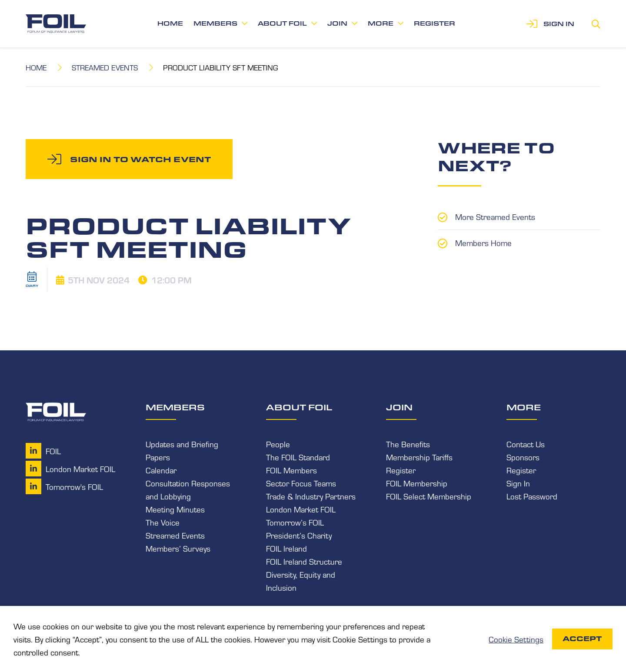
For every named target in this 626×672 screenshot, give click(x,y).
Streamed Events (105, 67)
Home (170, 23)
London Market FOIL (301, 509)
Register (435, 23)
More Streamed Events (495, 216)
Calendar (161, 470)
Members (215, 23)
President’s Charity (299, 535)
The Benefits (408, 444)
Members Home (483, 243)
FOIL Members (291, 470)
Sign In (518, 483)
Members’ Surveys (178, 548)
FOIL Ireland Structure (304, 561)
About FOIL (282, 23)
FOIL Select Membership (429, 496)
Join (337, 23)
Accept (582, 639)
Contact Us (526, 444)
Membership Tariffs (419, 457)
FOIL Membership (417, 483)
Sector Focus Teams (301, 483)
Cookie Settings (516, 639)
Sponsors (523, 457)
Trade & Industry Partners (311, 496)
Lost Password (532, 496)
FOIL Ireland (286, 548)
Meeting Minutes (175, 509)
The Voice (163, 522)
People (278, 444)
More (381, 23)
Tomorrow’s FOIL (295, 522)
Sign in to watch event (140, 159)
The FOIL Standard (298, 457)
